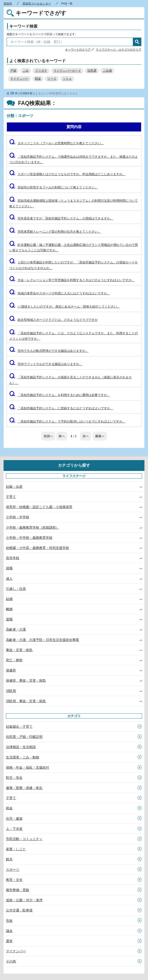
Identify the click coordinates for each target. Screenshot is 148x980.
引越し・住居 (16, 589)
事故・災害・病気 (19, 650)
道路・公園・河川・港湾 (24, 900)
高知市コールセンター (37, 4)
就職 (9, 568)
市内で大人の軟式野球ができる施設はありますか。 (49, 351)
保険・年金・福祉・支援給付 (28, 767)
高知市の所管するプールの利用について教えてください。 (53, 187)
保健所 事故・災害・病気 (26, 680)
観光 (9, 859)
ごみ (26, 71)
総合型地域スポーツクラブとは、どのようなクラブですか (53, 320)
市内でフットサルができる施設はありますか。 (46, 364)
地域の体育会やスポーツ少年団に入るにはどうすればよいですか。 (60, 293)
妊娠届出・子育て (19, 727)
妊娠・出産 (14, 487)
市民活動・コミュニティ (24, 839)
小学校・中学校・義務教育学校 (29, 538)
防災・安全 (14, 778)
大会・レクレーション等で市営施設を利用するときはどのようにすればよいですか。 (72, 280)
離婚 (9, 609)
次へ (86, 436)
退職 (9, 619)
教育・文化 (14, 880)
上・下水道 (14, 829)
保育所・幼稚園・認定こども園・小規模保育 (39, 507)
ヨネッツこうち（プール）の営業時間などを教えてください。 (57, 143)
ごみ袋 (107, 71)
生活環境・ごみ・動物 (23, 757)
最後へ (100, 436)
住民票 (92, 71)
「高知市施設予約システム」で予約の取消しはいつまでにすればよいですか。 (67, 421)
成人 (9, 579)
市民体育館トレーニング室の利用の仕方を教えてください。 (55, 232)
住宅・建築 (14, 819)
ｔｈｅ (67, 79)
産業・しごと (16, 849)
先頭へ (48, 436)
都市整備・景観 (18, 890)
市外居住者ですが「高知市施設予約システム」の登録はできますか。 (61, 218)
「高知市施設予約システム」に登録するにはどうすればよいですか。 (61, 408)
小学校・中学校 (18, 517)
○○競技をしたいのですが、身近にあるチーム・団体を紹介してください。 (65, 307)
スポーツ (13, 870)
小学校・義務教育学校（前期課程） (32, 527)
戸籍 (13, 71)
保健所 (11, 670)
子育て (11, 497)
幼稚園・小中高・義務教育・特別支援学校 (37, 548)
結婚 (9, 599)
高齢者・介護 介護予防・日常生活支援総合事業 (42, 640)
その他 (11, 961)
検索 (137, 42)
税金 (38, 79)
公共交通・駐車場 (19, 910)
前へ (62, 436)
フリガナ (41, 71)
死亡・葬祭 (14, 660)
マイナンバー (19, 79)
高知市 (8, 4)
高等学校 (13, 558)
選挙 (9, 941)
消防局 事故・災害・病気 (26, 701)
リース (52, 79)
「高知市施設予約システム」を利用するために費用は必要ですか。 (60, 395)
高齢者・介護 (16, 629)
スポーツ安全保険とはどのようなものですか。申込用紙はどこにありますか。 (67, 174)
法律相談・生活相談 (21, 747)
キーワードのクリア (78, 50)
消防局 (11, 691)
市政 (9, 921)
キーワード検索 (23, 26)
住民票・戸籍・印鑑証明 (24, 737)
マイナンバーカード (67, 71)
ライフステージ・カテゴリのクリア (119, 50)
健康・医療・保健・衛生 (24, 788)
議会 (9, 931)
